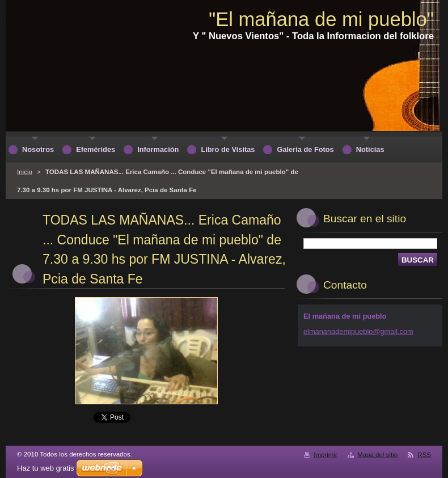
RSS (424, 455)
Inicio (25, 172)
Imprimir (326, 455)
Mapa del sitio (377, 455)
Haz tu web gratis (45, 468)
